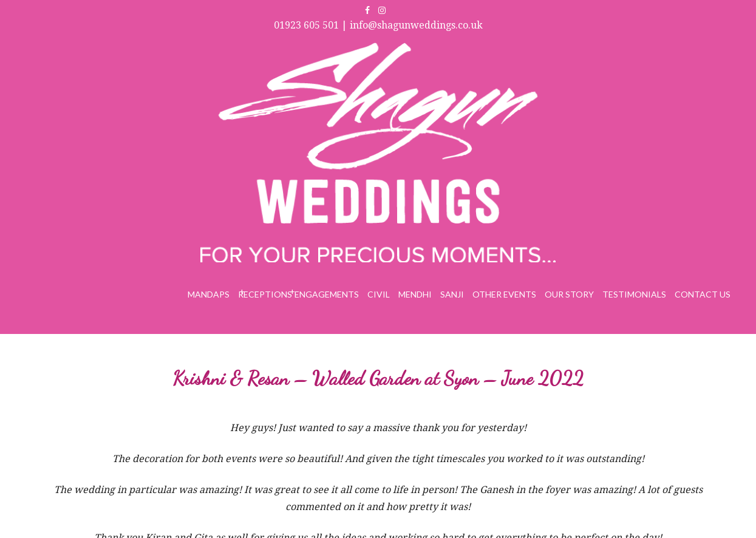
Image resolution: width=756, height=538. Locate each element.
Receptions (265, 294)
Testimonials (634, 294)
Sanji (452, 294)
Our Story (569, 294)
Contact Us (703, 294)
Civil (379, 294)
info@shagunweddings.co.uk (416, 25)
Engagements (327, 294)
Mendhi (415, 294)
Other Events (504, 294)
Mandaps (209, 294)
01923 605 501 (306, 25)
